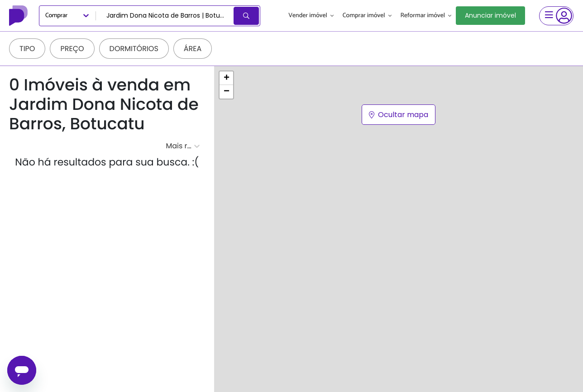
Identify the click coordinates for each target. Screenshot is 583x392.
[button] (226, 78)
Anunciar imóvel (490, 15)
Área (193, 49)
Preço (72, 49)
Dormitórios (134, 49)
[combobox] (165, 16)
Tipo (27, 49)
